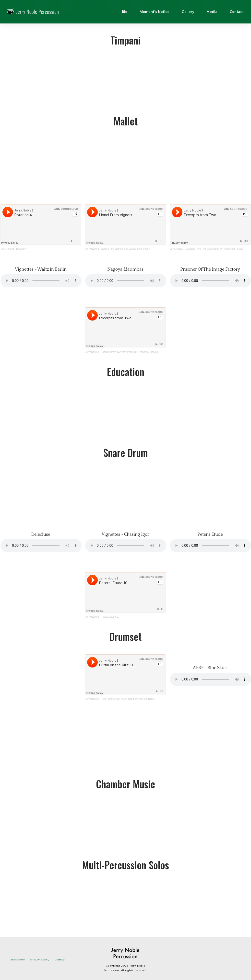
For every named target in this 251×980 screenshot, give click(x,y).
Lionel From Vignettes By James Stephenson (125, 249)
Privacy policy (40, 960)
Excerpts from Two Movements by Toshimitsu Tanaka (214, 249)
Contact (60, 960)
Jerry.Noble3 (7, 249)
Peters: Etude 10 (110, 617)
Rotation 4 (22, 249)
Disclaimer (17, 960)
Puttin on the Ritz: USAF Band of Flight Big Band (127, 699)
